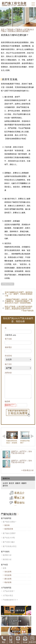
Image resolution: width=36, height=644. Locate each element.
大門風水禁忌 (8, 599)
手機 (11, 640)
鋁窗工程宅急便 (14, 4)
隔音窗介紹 (7, 563)
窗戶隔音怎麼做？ (10, 526)
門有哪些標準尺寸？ (10, 604)
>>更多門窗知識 (27, 311)
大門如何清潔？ (9, 595)
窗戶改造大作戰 (9, 542)
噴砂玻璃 (8, 586)
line (18, 640)
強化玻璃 (8, 576)
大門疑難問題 (6, 592)
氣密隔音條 (9, 533)
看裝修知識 (19, 508)
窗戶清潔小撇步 (9, 546)
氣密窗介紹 (7, 559)
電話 (4, 640)
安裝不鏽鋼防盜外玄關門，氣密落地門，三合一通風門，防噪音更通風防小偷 (19, 294)
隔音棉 (7, 529)
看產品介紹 (19, 499)
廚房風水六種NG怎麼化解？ (19, 31)
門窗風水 (19, 29)
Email (25, 640)
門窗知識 (10, 29)
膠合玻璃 (8, 583)
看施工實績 (19, 504)
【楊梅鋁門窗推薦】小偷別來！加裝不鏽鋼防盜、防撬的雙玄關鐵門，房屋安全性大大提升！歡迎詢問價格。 (19, 301)
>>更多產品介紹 (27, 474)
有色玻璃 (8, 579)
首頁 (3, 29)
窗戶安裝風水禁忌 (10, 550)
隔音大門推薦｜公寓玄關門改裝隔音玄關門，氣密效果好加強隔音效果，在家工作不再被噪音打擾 (19, 308)
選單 (33, 4)
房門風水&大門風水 (8, 284)
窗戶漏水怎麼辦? (9, 537)
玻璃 (4, 572)
